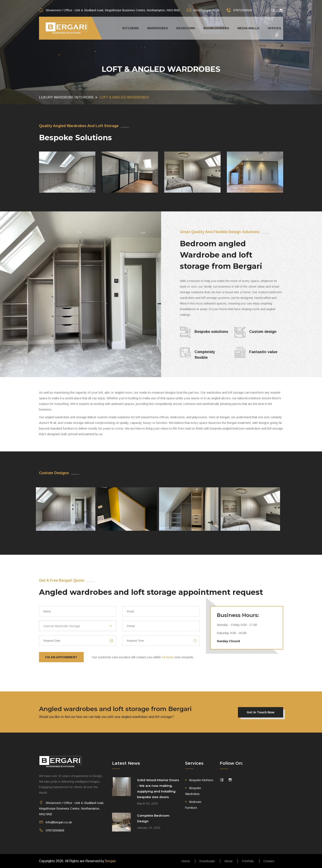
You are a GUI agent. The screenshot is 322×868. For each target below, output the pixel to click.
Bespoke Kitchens (201, 780)
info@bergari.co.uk (203, 10)
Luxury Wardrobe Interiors (66, 97)
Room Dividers (216, 28)
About (228, 861)
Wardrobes (158, 28)
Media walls (248, 28)
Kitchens (131, 28)
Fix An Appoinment (61, 657)
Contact (269, 861)
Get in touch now (261, 712)
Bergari (110, 861)
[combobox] (78, 626)
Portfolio (248, 861)
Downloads (207, 861)
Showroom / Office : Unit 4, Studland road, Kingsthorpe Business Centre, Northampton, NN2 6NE (109, 10)
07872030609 (239, 10)
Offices (274, 28)
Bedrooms (186, 28)
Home (186, 861)
